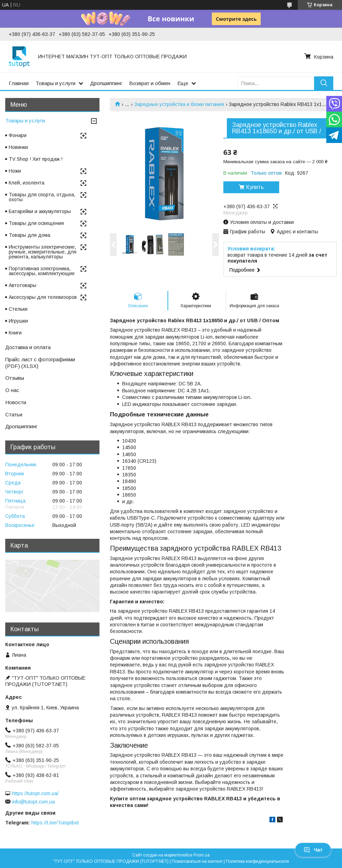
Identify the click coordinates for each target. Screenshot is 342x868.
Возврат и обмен (150, 83)
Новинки (18, 147)
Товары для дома (29, 235)
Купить (255, 187)
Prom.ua (202, 855)
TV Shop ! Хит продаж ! (36, 159)
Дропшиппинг (106, 83)
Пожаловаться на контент (197, 861)
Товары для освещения (36, 223)
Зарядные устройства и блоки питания (179, 104)
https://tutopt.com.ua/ (35, 793)
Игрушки (18, 321)
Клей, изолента (27, 183)
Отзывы (15, 378)
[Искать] (324, 83)
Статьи (14, 414)
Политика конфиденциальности (257, 861)
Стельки (18, 309)
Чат (313, 850)
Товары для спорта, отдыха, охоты (42, 197)
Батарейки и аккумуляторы (40, 211)
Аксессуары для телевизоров (43, 297)
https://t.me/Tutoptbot (55, 823)
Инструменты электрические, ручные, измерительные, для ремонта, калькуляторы (43, 252)
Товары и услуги (55, 83)
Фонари (18, 135)
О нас (12, 390)
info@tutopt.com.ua (34, 802)
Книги (15, 333)
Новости (16, 402)
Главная (19, 83)
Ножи (15, 171)
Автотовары (23, 285)
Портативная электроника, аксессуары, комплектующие (42, 271)
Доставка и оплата (28, 347)
